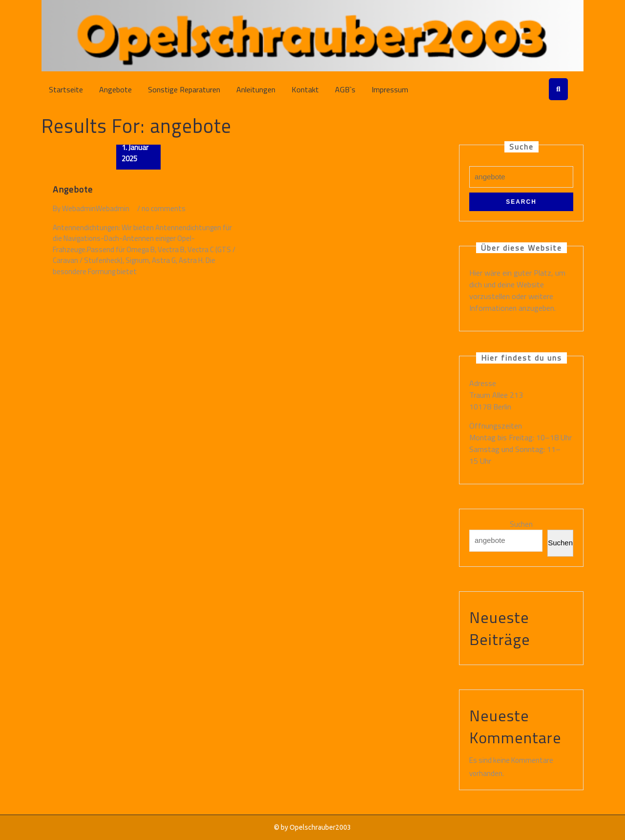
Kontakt (305, 89)
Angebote (115, 89)
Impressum (390, 89)
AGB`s (345, 89)
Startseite (66, 89)
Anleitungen (256, 89)
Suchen (521, 524)
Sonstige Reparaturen (184, 89)
